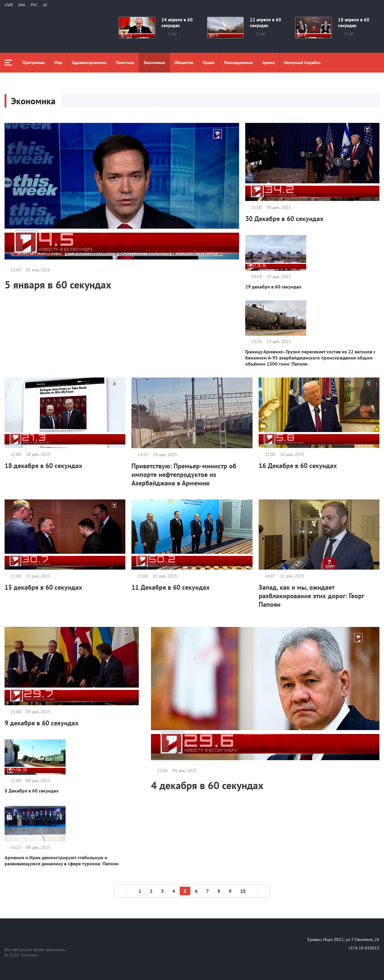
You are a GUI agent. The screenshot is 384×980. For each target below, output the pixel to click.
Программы (34, 63)
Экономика (154, 63)
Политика (125, 63)
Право (209, 63)
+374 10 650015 (364, 948)
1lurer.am (29, 955)
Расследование (239, 63)
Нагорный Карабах (302, 63)
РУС (34, 5)
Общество (184, 63)
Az (45, 5)
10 (243, 891)
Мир (58, 63)
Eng (22, 5)
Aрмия (268, 63)
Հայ (9, 5)
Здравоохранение (89, 63)
